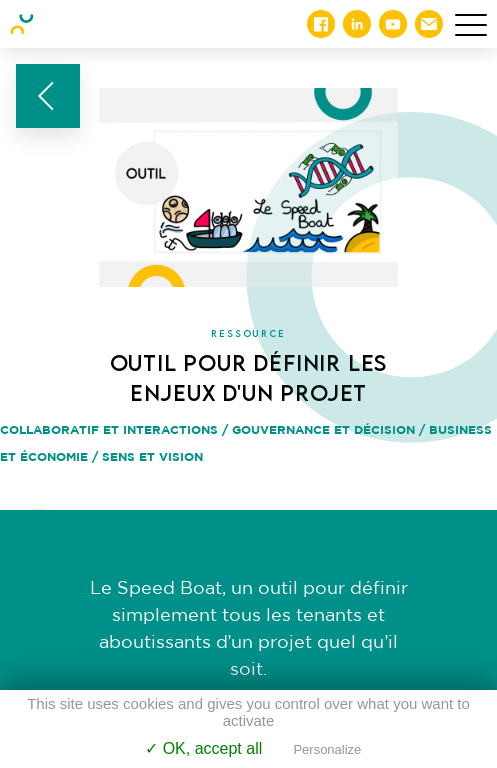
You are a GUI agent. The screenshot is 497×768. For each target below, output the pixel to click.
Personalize (327, 749)
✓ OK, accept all (203, 748)
